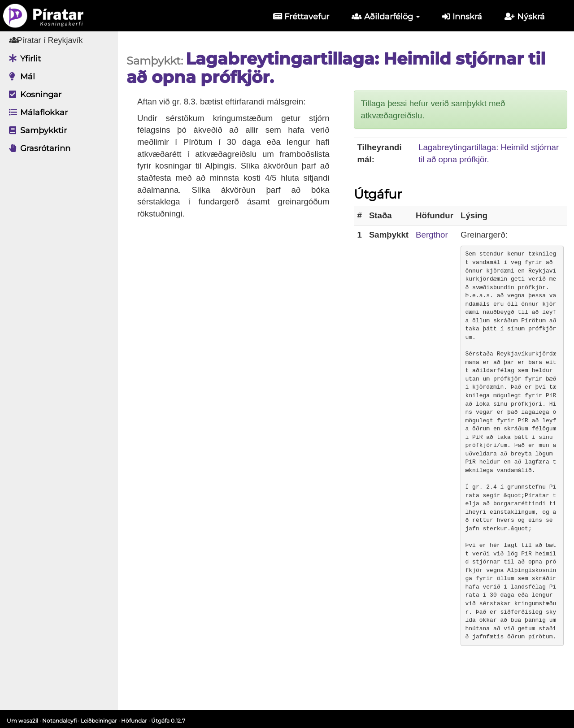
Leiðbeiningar (99, 721)
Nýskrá (525, 17)
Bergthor (438, 235)
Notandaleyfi (59, 721)
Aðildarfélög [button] (386, 17)
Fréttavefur (301, 17)
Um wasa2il (22, 721)
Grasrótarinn (37, 148)
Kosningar (33, 95)
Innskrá (462, 17)
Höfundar (134, 721)
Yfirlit (23, 59)
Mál (20, 77)
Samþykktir (36, 130)
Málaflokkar (36, 113)
